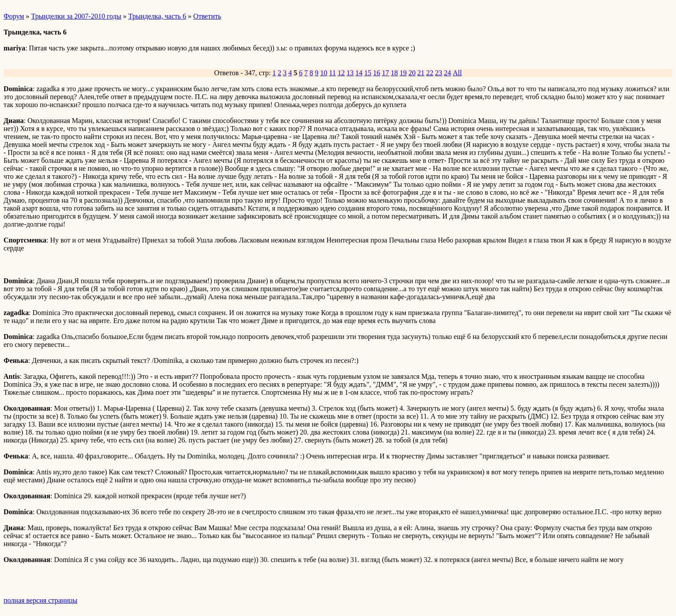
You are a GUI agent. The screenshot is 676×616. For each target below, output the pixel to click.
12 (341, 73)
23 (439, 73)
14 (359, 73)
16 (377, 73)
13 (350, 73)
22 (430, 73)
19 (403, 73)
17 (386, 73)
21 (421, 73)
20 (412, 73)
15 (368, 73)
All (457, 73)
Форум (14, 16)
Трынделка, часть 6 (157, 16)
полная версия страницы (41, 600)
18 (394, 73)
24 (448, 73)
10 (324, 73)
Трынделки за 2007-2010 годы (76, 16)
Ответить (207, 16)
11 (332, 73)
